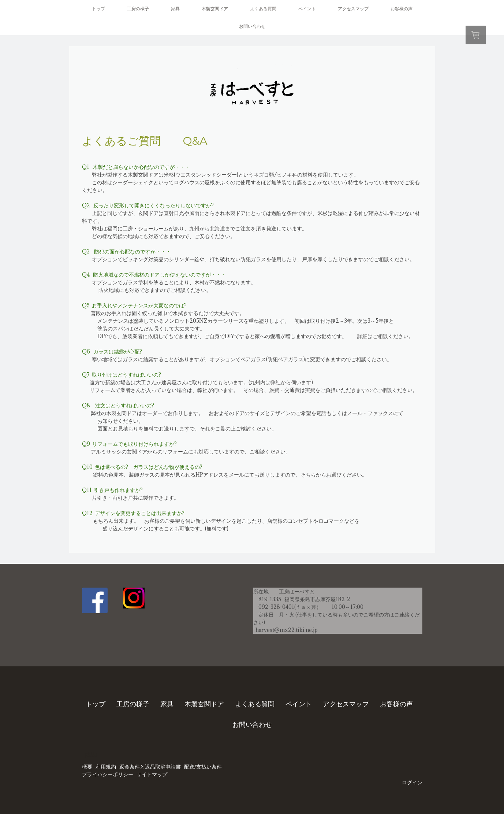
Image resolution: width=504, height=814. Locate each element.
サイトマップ (152, 774)
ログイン (412, 782)
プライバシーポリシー (108, 774)
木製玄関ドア (215, 9)
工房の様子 (138, 9)
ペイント (307, 9)
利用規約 (106, 767)
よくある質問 (263, 9)
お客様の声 (402, 9)
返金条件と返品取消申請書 (150, 767)
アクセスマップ (353, 9)
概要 (87, 767)
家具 (175, 9)
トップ (98, 9)
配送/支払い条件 (203, 767)
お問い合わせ (252, 26)
